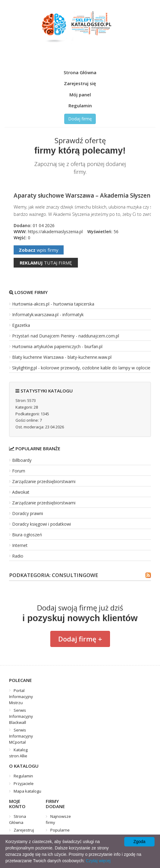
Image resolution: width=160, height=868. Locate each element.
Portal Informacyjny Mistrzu (21, 697)
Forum (19, 471)
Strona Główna (80, 72)
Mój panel (80, 95)
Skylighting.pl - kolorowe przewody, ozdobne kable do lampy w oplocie (81, 368)
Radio (18, 556)
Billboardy (22, 460)
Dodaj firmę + (80, 639)
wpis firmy (39, 250)
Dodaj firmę (80, 119)
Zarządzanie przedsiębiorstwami (44, 481)
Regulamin (80, 105)
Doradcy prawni (28, 513)
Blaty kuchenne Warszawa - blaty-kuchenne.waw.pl (62, 357)
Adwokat (21, 492)
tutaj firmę (46, 263)
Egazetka (21, 325)
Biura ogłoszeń (27, 535)
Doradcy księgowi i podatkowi (42, 524)
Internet (20, 545)
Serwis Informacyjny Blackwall (21, 716)
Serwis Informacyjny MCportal (21, 736)
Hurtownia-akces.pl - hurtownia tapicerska (53, 304)
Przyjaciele (24, 783)
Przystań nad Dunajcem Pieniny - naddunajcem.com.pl (66, 336)
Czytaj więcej (98, 861)
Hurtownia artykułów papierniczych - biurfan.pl (57, 346)
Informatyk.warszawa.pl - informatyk (48, 315)
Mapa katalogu (27, 791)
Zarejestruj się (80, 83)
